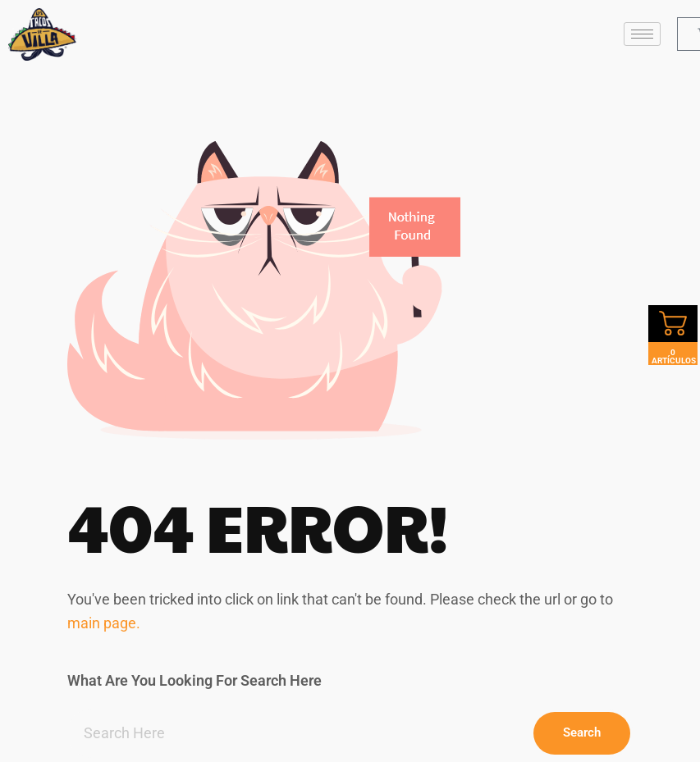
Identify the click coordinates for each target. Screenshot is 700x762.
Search (582, 732)
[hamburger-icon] (642, 34)
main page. (104, 623)
